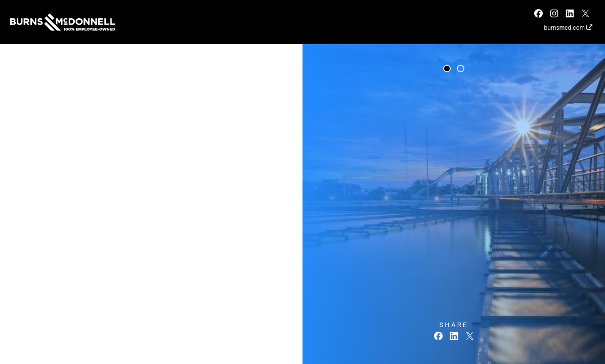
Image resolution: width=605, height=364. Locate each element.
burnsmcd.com (568, 28)
